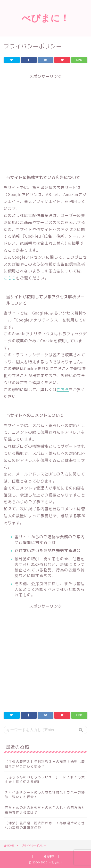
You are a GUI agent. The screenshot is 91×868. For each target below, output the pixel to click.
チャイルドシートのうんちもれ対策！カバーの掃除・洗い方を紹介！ (45, 795)
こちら (10, 278)
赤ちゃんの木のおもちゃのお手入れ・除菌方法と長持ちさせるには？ (45, 810)
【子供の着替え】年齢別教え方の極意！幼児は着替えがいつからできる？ (45, 764)
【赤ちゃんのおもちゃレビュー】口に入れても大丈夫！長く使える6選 (45, 779)
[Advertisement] (45, 125)
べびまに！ (45, 18)
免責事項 (49, 856)
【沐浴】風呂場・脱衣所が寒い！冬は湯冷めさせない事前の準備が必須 (45, 825)
